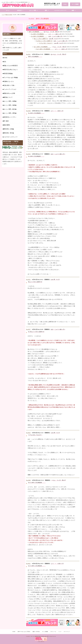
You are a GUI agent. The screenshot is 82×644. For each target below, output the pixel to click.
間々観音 (6, 121)
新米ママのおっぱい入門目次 (24, 632)
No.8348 (28, 111)
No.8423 (28, 433)
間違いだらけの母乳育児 (11, 66)
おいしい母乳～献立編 (10, 109)
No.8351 (28, 280)
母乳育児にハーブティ (10, 117)
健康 (73, 10)
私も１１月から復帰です (41, 39)
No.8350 (28, 154)
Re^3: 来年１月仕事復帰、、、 (45, 49)
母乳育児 (19, 10)
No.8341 (28, 54)
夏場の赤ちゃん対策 (9, 93)
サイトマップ (67, 632)
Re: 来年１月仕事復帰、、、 (39, 34)
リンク (60, 632)
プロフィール (53, 632)
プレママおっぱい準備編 (11, 78)
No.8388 (28, 480)
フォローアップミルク (10, 89)
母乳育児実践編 (8, 74)
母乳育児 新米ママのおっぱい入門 (42, 636)
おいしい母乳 (33, 10)
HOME (5, 58)
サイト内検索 (75, 4)
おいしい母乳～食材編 (10, 105)
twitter (65, 4)
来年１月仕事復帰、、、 (36, 32)
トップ (3, 15)
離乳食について (8, 97)
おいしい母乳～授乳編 (10, 113)
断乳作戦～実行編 (9, 133)
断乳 (46, 10)
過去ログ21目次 (9, 15)
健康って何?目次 (36, 632)
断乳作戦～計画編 (9, 129)
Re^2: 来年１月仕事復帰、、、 (43, 47)
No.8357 (28, 329)
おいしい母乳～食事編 (10, 101)
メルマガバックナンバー (60, 10)
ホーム (8, 10)
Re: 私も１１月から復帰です (44, 41)
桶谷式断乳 (7, 125)
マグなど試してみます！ (46, 43)
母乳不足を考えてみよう (11, 70)
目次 (5, 62)
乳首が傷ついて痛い (9, 85)
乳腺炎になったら (9, 81)
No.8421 (28, 564)
